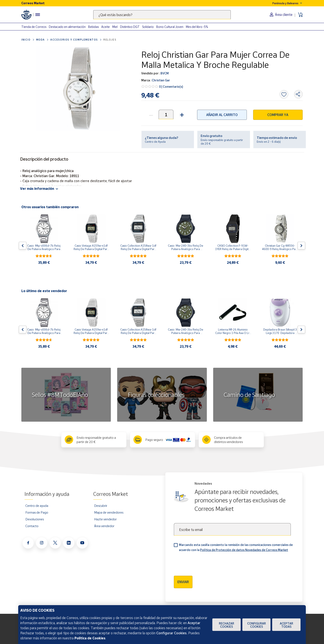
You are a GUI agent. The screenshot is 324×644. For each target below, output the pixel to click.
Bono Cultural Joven (170, 27)
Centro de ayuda (37, 506)
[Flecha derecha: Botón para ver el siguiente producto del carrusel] (301, 246)
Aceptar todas (286, 625)
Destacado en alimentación (67, 27)
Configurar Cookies (257, 625)
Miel (115, 27)
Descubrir (101, 506)
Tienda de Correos (34, 27)
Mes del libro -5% (197, 27)
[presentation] (206, 562)
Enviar (183, 582)
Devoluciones (35, 519)
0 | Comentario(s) (171, 87)
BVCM (164, 73)
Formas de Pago (37, 512)
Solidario (148, 27)
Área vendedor (104, 526)
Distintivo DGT (130, 27)
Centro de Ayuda (155, 142)
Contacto (32, 526)
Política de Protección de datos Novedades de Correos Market (244, 550)
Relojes (110, 40)
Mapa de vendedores (109, 512)
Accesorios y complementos (74, 40)
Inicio (26, 40)
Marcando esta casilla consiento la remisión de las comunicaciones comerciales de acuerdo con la (236, 547)
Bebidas (93, 27)
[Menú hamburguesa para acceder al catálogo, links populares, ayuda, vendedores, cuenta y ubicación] (38, 15)
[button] (181, 114)
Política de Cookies (90, 638)
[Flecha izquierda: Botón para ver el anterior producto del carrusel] (23, 246)
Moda (40, 40)
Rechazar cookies (227, 625)
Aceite (106, 27)
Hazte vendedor (105, 519)
